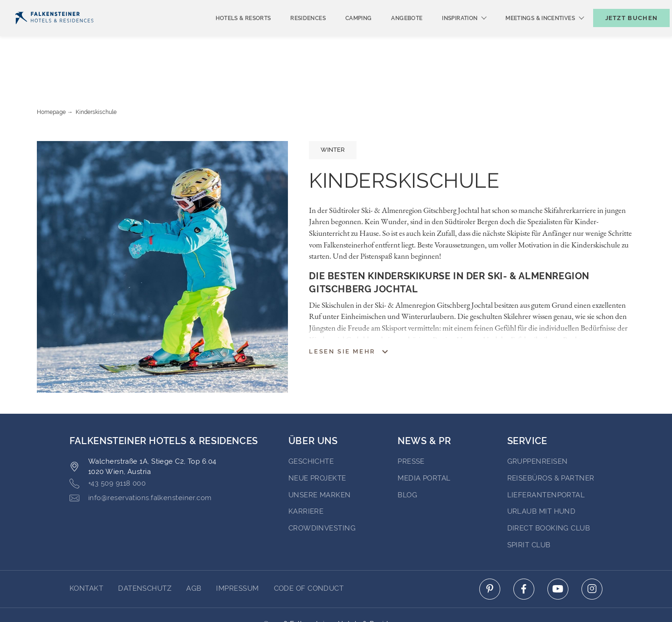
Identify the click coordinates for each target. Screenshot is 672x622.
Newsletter (497, 8)
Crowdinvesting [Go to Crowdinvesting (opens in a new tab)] (322, 492)
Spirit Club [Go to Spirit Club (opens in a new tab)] (529, 509)
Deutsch (33, 8)
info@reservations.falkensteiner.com (141, 462)
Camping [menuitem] (343, 34)
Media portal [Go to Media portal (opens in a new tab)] (424, 442)
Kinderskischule (96, 76)
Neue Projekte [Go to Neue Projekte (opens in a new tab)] (317, 442)
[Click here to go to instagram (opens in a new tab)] (592, 553)
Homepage (51, 76)
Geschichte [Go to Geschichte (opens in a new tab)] (311, 425)
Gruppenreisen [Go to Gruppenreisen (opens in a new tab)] (538, 425)
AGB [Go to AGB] (194, 552)
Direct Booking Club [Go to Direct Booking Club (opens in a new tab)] (549, 492)
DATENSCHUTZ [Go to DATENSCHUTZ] (145, 552)
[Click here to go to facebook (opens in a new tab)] (524, 553)
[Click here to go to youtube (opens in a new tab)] (558, 553)
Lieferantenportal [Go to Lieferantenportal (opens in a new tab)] (546, 459)
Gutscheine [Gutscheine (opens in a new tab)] (556, 8)
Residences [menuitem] (293, 34)
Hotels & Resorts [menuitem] (228, 34)
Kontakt (648, 8)
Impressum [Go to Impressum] (237, 552)
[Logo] (54, 33)
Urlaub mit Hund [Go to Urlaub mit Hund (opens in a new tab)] (542, 475)
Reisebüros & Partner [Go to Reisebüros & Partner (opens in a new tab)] (551, 442)
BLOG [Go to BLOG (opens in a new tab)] (407, 459)
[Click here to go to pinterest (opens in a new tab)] (490, 553)
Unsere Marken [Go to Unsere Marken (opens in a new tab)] (320, 459)
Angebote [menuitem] (391, 34)
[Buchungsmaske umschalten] (622, 33)
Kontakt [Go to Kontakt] (86, 552)
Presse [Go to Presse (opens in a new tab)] (411, 425)
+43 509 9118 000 (108, 448)
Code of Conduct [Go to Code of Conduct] (309, 552)
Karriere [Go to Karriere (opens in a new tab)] (306, 475)
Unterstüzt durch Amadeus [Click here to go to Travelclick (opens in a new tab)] (336, 598)
